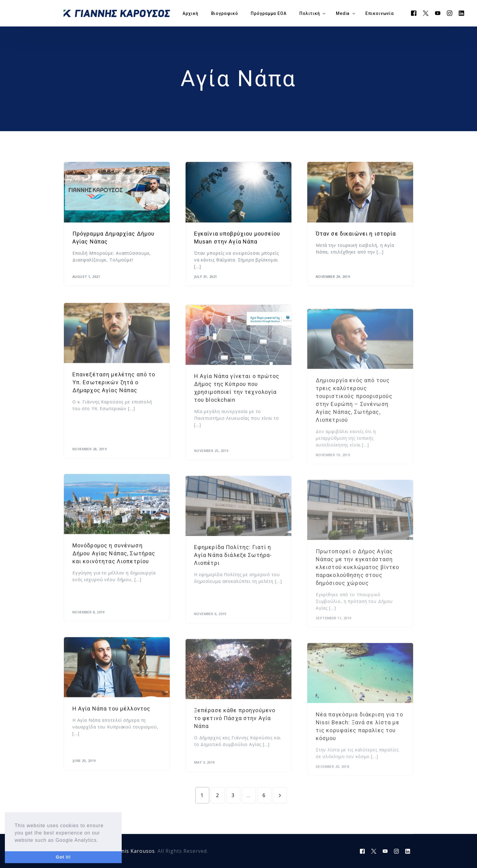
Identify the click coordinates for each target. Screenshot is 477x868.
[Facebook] (414, 13)
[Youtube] (438, 13)
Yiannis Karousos (133, 851)
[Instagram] (450, 13)
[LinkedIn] (462, 13)
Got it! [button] (63, 857)
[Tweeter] (426, 13)
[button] (101, 841)
